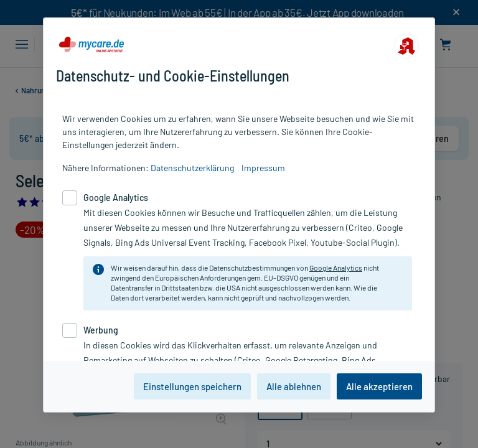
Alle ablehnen (294, 386)
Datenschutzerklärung (192, 168)
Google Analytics (336, 268)
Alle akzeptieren (379, 386)
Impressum (263, 168)
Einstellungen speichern (192, 386)
